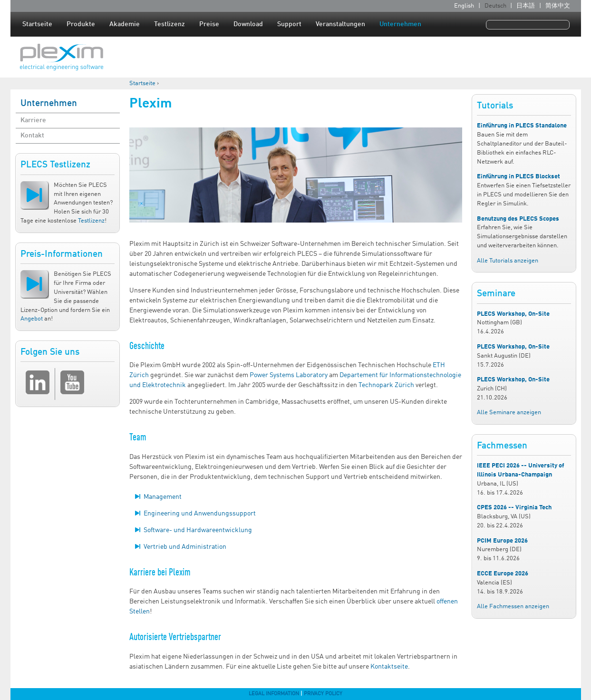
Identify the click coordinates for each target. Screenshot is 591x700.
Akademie (125, 24)
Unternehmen (400, 24)
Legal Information (274, 694)
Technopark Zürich (386, 385)
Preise (209, 24)
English (464, 6)
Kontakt (32, 136)
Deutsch (495, 6)
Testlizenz (170, 24)
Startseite (37, 24)
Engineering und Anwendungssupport (200, 514)
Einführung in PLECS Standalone (522, 126)
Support (289, 24)
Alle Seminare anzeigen (509, 413)
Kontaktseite (389, 667)
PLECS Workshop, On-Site (513, 314)
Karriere (33, 120)
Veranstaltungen (340, 24)
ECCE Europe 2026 (503, 574)
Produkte (81, 24)
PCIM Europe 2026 (502, 541)
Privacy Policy (323, 694)
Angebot (32, 319)
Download (248, 24)
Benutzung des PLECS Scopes (518, 219)
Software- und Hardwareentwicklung (198, 530)
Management (163, 497)
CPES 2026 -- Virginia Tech (514, 508)
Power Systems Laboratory (289, 375)
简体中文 (558, 6)
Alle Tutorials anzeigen (508, 261)
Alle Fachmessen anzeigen (513, 607)
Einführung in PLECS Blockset (518, 177)
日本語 (526, 6)
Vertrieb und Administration (185, 547)
